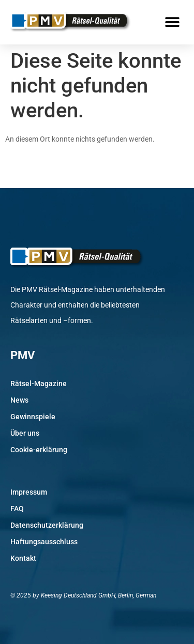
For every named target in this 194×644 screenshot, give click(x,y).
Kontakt (23, 558)
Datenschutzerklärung (47, 525)
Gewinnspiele (33, 417)
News (19, 400)
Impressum (29, 492)
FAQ (17, 509)
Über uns (25, 433)
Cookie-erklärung (39, 450)
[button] (172, 22)
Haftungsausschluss (44, 542)
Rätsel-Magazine (39, 384)
